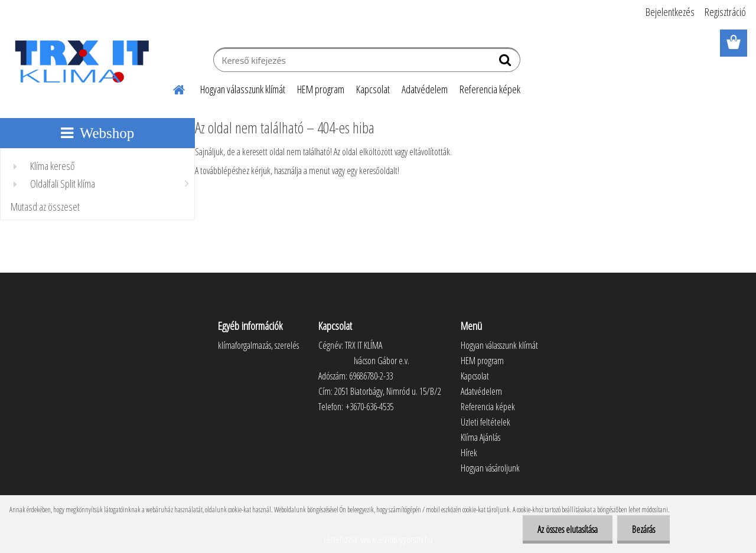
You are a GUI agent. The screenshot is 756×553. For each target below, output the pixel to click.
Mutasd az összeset (45, 207)
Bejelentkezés (670, 12)
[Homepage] (172, 88)
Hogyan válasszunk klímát (243, 89)
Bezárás (643, 529)
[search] (506, 63)
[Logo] (81, 61)
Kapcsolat (373, 89)
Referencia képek (490, 89)
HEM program (321, 89)
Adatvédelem (425, 89)
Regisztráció (725, 12)
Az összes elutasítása (568, 529)
